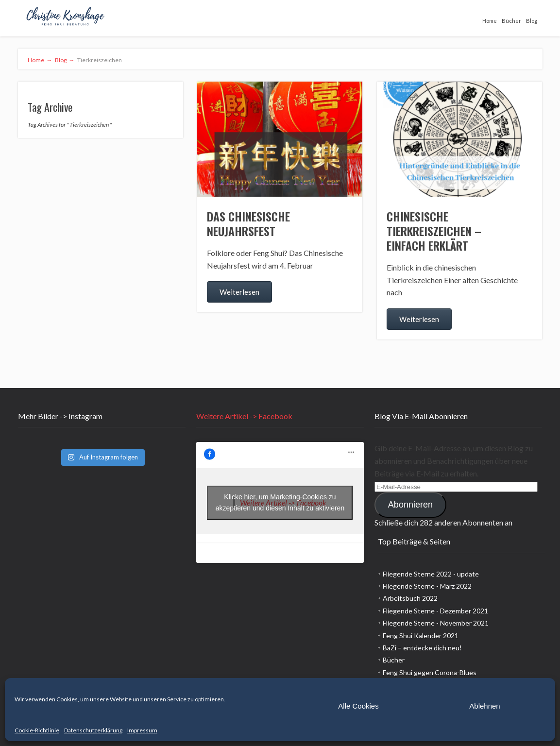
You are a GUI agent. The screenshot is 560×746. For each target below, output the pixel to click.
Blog (532, 21)
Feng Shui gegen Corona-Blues (430, 672)
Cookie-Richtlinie (37, 730)
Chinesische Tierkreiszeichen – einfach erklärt (434, 231)
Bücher (511, 21)
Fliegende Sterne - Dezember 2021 (435, 611)
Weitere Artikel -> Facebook (244, 416)
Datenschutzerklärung (93, 730)
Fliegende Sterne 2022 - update (431, 574)
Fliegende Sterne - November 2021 (436, 623)
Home (490, 21)
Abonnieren (410, 505)
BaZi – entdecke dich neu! (422, 648)
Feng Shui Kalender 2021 (421, 636)
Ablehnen (484, 706)
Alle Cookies (358, 706)
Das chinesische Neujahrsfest (248, 223)
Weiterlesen (239, 292)
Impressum (142, 730)
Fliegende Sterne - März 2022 (427, 586)
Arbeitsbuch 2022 (410, 598)
